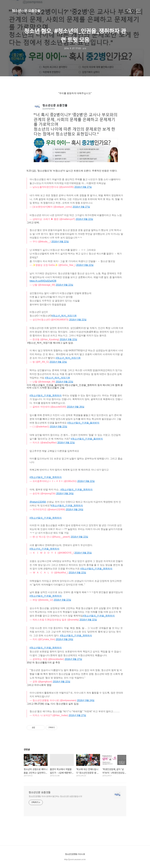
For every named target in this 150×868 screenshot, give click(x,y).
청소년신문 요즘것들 (26, 11)
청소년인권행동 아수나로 (75, 854)
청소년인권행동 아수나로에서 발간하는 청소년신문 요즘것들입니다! (55, 796)
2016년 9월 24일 (65, 639)
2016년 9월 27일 (73, 659)
